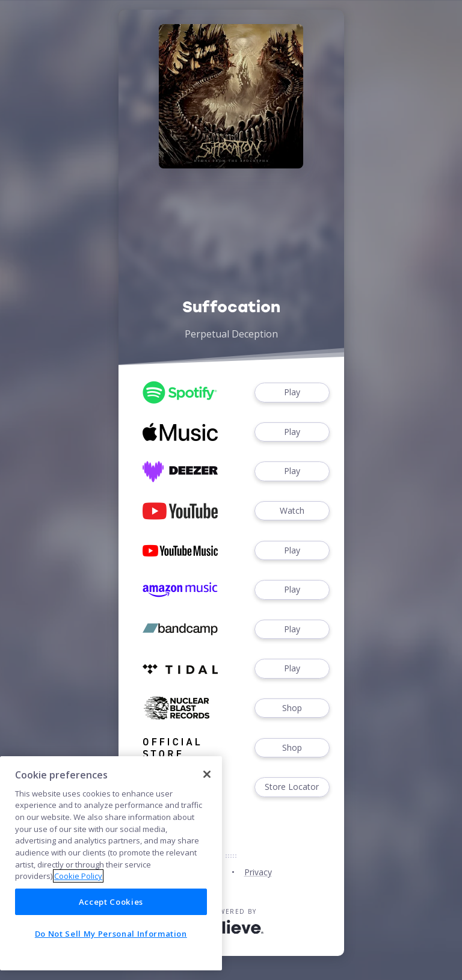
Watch (292, 511)
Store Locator (292, 787)
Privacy (258, 872)
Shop (292, 708)
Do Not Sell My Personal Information (111, 934)
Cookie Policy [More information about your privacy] (78, 876)
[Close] (207, 774)
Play (292, 393)
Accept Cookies (111, 902)
